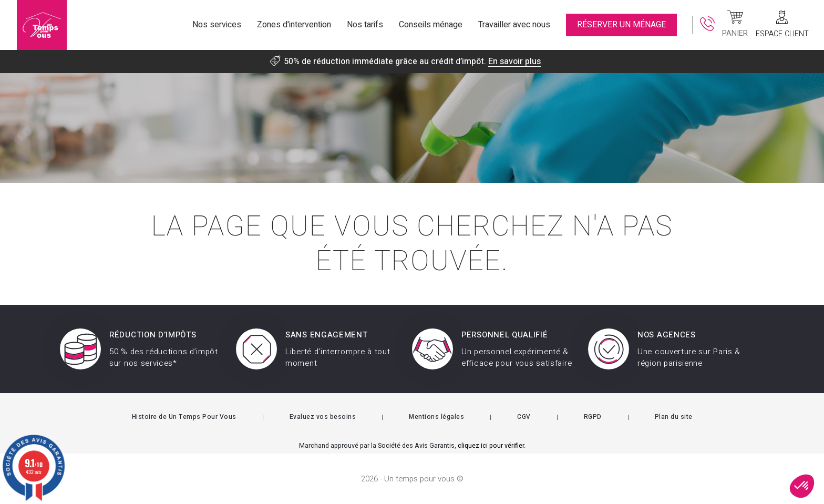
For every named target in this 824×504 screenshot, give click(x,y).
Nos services (217, 25)
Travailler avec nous (514, 25)
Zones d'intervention (294, 25)
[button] (802, 486)
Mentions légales (436, 417)
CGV (524, 417)
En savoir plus (514, 61)
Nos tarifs (365, 25)
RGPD (593, 417)
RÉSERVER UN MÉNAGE (621, 25)
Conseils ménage (431, 25)
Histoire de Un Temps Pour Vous (184, 417)
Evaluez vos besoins (323, 417)
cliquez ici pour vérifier (491, 446)
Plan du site (674, 417)
